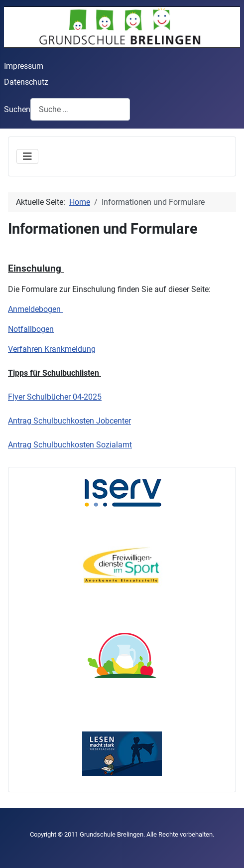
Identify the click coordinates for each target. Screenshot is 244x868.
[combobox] (80, 109)
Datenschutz (26, 82)
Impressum (24, 66)
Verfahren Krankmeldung (52, 349)
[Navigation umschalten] (27, 156)
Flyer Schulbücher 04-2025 (55, 397)
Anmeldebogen (35, 309)
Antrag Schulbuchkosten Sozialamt (70, 445)
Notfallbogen (31, 329)
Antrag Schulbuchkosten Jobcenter (69, 421)
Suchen (17, 109)
